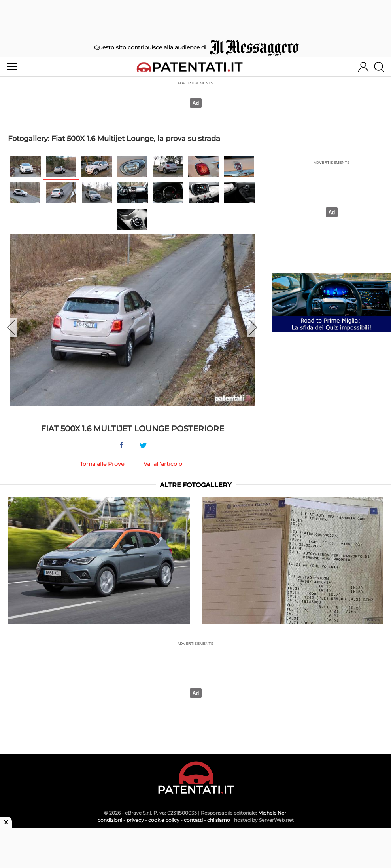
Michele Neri (273, 813)
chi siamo (219, 820)
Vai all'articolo (163, 464)
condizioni (110, 820)
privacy (135, 820)
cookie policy (164, 820)
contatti (193, 820)
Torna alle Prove (102, 464)
